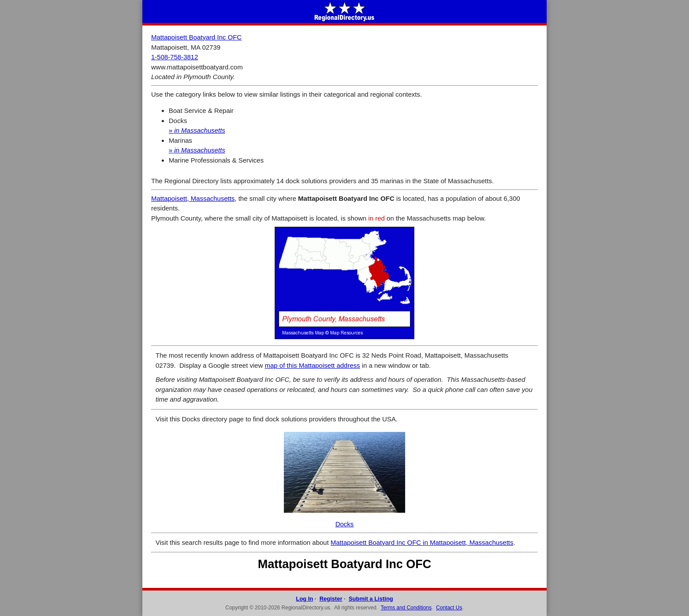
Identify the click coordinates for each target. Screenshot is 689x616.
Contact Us (449, 608)
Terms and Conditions (406, 608)
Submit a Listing (371, 599)
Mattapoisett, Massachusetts (193, 198)
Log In (304, 599)
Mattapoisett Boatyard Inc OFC (196, 37)
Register (331, 599)
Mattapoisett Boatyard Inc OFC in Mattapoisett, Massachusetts (422, 542)
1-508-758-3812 (175, 57)
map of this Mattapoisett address (312, 365)
